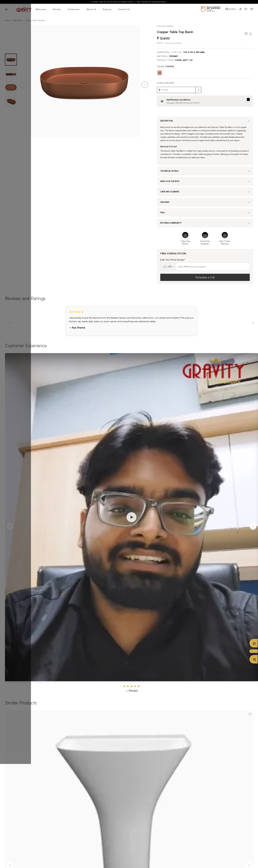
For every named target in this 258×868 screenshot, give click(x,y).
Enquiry (107, 9)
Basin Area (18, 20)
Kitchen (57, 9)
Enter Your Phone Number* (173, 260)
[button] (145, 85)
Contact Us (124, 9)
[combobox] (168, 267)
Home (7, 20)
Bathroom (41, 9)
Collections (74, 9)
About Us (91, 9)
